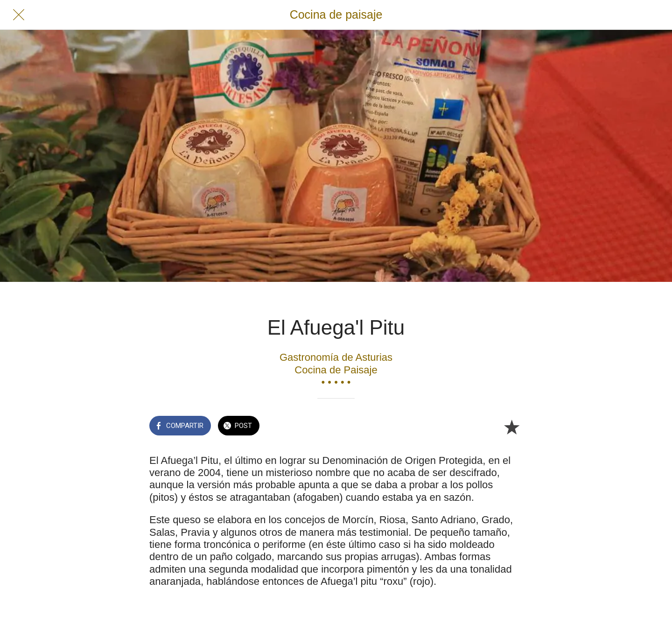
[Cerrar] (19, 15)
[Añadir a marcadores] (511, 427)
